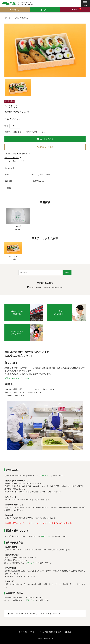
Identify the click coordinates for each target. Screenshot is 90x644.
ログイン (46, 10)
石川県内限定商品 (21, 18)
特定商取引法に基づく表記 (50, 632)
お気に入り (16, 10)
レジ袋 (18, 226)
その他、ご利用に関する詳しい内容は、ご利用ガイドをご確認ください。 (36, 614)
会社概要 (68, 632)
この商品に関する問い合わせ (16, 154)
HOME (8, 18)
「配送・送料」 (46, 536)
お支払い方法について (13, 161)
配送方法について (11, 158)
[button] (85, 4)
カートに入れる (45, 139)
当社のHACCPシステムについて (17, 378)
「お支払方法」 (44, 476)
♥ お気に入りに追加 (45, 147)
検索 (67, 272)
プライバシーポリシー (27, 632)
